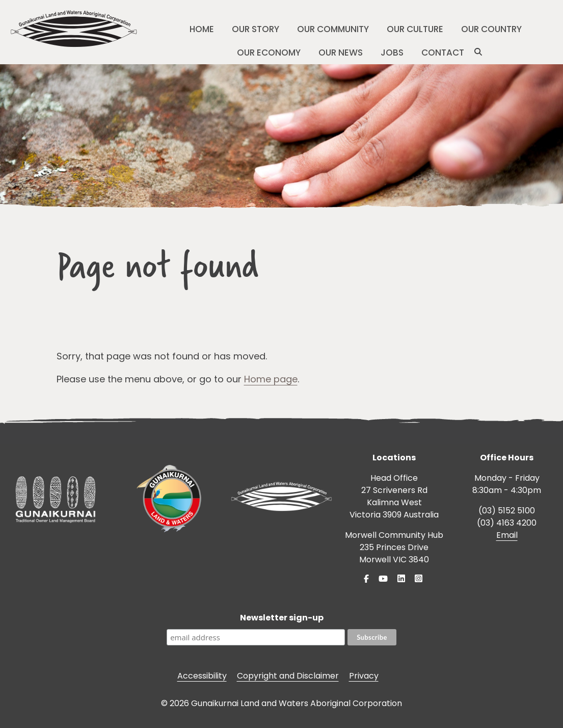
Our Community (333, 29)
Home (202, 29)
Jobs (392, 53)
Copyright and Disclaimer (288, 676)
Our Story (256, 29)
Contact (443, 53)
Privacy (364, 676)
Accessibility (202, 676)
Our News (341, 53)
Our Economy (269, 53)
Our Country (491, 29)
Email (507, 535)
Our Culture (415, 29)
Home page (271, 379)
